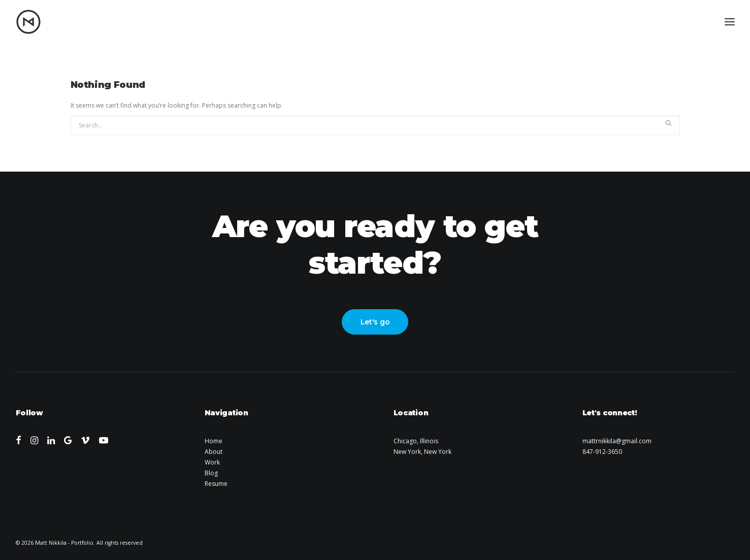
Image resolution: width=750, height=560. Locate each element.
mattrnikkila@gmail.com (617, 441)
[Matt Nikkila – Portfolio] (28, 22)
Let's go (375, 322)
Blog (211, 473)
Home (214, 441)
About (214, 452)
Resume (216, 484)
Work (212, 462)
